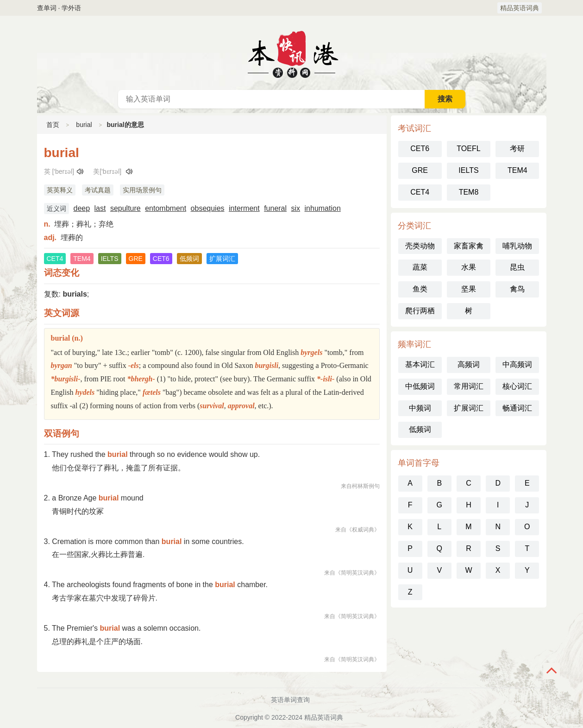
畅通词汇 (517, 408)
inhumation (323, 208)
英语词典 (292, 53)
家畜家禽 (469, 246)
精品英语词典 (520, 8)
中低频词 (420, 386)
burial (84, 125)
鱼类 (420, 289)
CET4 (420, 192)
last (100, 208)
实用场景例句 (142, 190)
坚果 (469, 289)
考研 (517, 149)
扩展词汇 (469, 408)
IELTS (468, 170)
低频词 (420, 429)
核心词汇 (517, 386)
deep (82, 208)
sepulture (125, 208)
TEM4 (517, 170)
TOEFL (468, 149)
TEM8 (469, 192)
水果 (469, 267)
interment (244, 208)
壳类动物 (420, 246)
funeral (275, 208)
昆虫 (517, 267)
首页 (53, 125)
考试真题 (98, 190)
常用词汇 (469, 386)
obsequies (208, 208)
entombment (166, 208)
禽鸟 (517, 289)
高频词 (469, 364)
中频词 (420, 408)
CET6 (420, 149)
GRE (420, 170)
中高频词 (517, 364)
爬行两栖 (420, 311)
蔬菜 (420, 267)
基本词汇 (420, 364)
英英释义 (60, 190)
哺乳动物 (517, 246)
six (296, 208)
